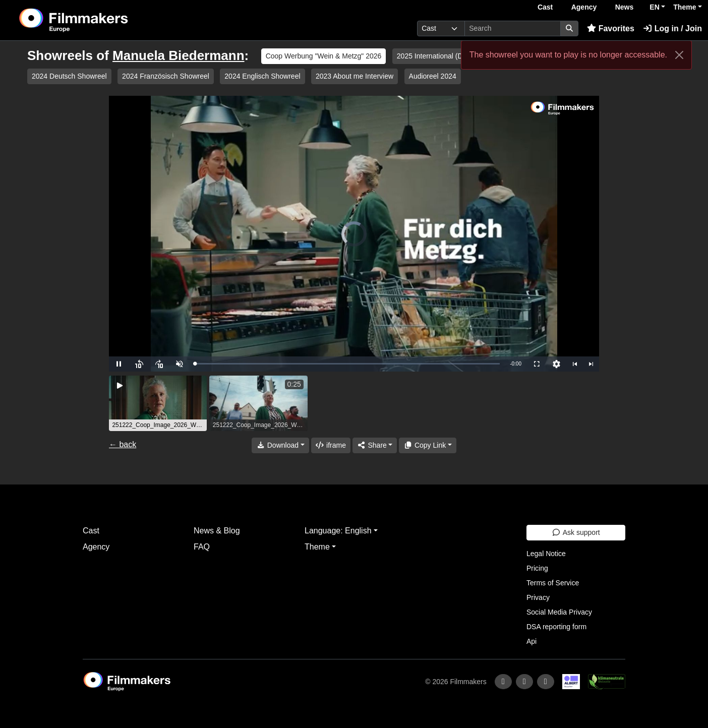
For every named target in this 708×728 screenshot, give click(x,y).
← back (123, 444)
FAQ (202, 547)
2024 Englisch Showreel (262, 76)
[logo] (99, 20)
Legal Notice (546, 554)
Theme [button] (685, 7)
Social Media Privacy (559, 612)
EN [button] (654, 7)
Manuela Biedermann (179, 55)
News (625, 7)
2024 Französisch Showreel (166, 76)
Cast (545, 7)
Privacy (538, 597)
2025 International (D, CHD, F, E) (449, 56)
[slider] (347, 364)
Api (532, 641)
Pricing (537, 568)
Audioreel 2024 (433, 76)
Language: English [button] (338, 531)
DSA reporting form (556, 627)
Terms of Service (553, 583)
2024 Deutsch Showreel (69, 76)
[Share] (375, 445)
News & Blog (217, 531)
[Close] (679, 55)
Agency (584, 7)
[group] (158, 403)
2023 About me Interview (355, 76)
